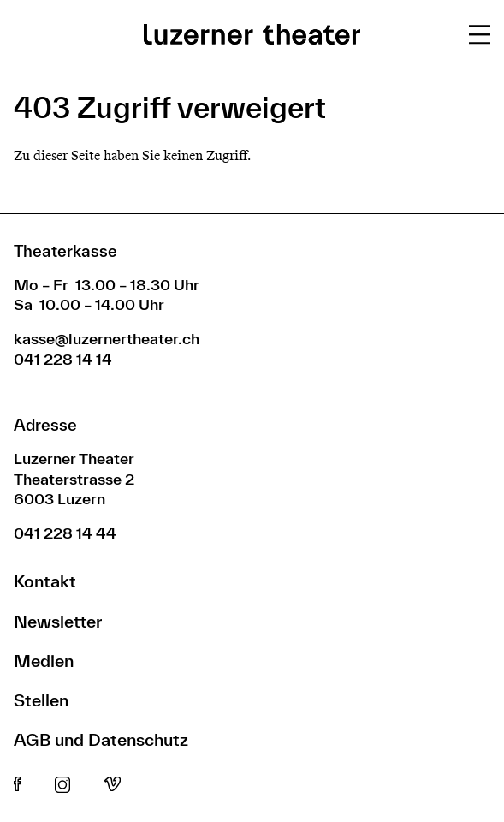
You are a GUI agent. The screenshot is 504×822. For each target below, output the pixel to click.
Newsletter (58, 621)
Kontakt (45, 581)
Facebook (17, 785)
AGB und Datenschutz (101, 739)
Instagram (62, 785)
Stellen (41, 700)
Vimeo (113, 785)
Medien (44, 661)
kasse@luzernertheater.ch (107, 339)
